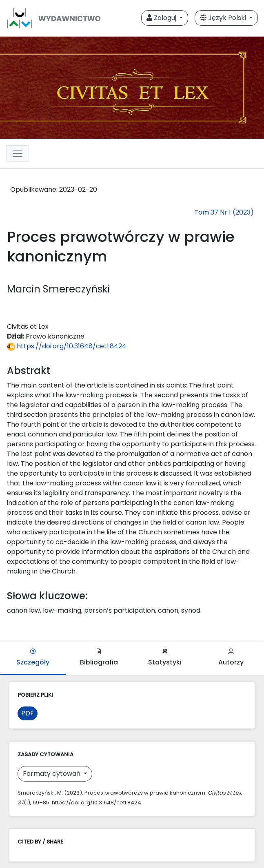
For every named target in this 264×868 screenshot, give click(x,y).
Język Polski (224, 18)
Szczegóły (33, 658)
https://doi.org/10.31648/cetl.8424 (67, 346)
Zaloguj (162, 18)
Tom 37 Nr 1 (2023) (224, 212)
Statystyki (165, 658)
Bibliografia (99, 658)
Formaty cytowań (52, 774)
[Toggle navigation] (18, 153)
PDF (28, 713)
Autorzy (231, 658)
